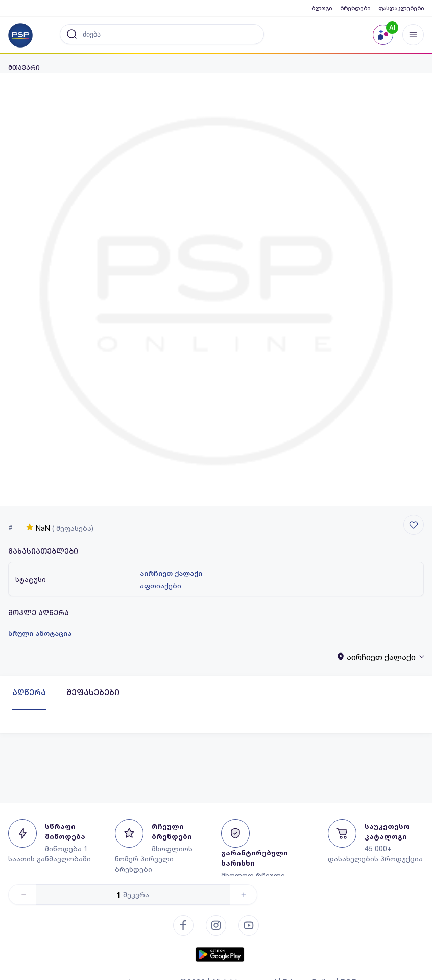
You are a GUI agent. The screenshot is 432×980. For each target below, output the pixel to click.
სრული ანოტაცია (40, 633)
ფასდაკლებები (401, 8)
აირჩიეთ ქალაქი (171, 573)
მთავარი (24, 68)
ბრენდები (355, 8)
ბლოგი (322, 8)
